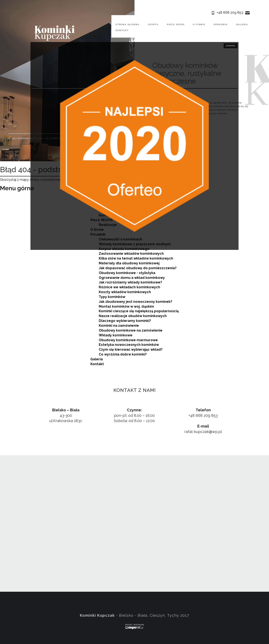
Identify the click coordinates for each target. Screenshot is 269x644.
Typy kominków (112, 297)
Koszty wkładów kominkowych (125, 292)
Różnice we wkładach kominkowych (129, 287)
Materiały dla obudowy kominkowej (129, 263)
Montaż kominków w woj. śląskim (126, 306)
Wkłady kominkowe (116, 335)
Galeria (242, 24)
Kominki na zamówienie (119, 326)
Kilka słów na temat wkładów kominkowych (136, 258)
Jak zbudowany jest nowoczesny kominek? (135, 302)
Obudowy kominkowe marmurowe (128, 340)
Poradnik (221, 24)
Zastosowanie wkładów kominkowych (131, 254)
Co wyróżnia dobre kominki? (123, 354)
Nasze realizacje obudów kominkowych (133, 316)
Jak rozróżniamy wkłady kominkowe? (130, 282)
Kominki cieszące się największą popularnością (139, 311)
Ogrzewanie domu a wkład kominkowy (132, 278)
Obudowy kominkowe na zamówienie (131, 330)
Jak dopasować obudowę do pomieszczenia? (138, 268)
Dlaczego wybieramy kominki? (125, 321)
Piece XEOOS (176, 24)
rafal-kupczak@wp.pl (203, 432)
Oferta (153, 24)
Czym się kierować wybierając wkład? (131, 350)
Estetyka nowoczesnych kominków (129, 345)
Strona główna (128, 24)
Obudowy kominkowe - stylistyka (127, 273)
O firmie (199, 24)
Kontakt (122, 30)
